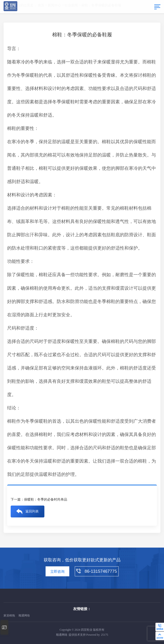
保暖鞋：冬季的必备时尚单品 (46, 500)
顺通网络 (24, 616)
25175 (105, 635)
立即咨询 (57, 572)
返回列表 (32, 511)
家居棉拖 (9, 616)
